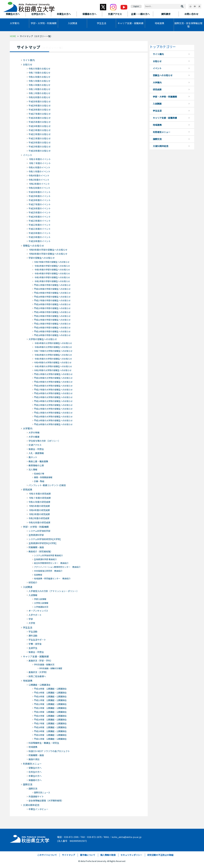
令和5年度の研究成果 (39, 506)
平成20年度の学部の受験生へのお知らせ (52, 328)
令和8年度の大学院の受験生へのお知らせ (53, 347)
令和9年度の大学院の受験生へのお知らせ (53, 343)
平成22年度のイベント (40, 225)
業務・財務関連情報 (43, 477)
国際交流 (28, 784)
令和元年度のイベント (39, 188)
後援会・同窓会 (36, 449)
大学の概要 (34, 437)
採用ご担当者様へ (37, 676)
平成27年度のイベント (40, 204)
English (136, 6)
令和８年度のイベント (40, 159)
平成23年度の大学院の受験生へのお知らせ (53, 405)
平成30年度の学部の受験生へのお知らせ (52, 289)
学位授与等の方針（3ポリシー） (44, 441)
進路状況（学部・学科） (41, 661)
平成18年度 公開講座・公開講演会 (50, 689)
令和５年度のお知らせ (39, 81)
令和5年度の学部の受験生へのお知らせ (52, 270)
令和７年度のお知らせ (39, 73)
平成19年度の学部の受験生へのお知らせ (52, 331)
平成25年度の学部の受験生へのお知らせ (52, 308)
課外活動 (33, 636)
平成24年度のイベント (40, 217)
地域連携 (159, 23)
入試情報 (33, 595)
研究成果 (28, 489)
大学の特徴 (34, 433)
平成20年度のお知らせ (40, 142)
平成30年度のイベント (40, 192)
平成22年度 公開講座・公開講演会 (50, 704)
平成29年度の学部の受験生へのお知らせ (52, 293)
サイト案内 (29, 60)
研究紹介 (33, 582)
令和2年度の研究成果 (39, 518)
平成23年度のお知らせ (40, 130)
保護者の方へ (35, 780)
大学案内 (15, 23)
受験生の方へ (35, 768)
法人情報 (33, 469)
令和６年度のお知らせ (39, 77)
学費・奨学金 (35, 644)
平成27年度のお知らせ (40, 114)
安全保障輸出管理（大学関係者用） (46, 801)
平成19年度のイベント (40, 237)
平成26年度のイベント (40, 208)
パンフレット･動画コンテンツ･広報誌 (47, 485)
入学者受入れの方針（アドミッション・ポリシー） (54, 591)
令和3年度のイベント (39, 180)
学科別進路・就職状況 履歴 (51, 668)
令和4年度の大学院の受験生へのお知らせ (53, 362)
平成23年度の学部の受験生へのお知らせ (52, 316)
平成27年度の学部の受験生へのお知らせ (52, 300)
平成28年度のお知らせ (40, 110)
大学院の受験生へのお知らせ (43, 339)
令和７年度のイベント (40, 163)
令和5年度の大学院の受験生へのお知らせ (53, 359)
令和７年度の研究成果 (40, 498)
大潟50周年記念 (31, 805)
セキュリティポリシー (131, 855)
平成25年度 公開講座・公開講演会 (50, 716)
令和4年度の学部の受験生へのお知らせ (52, 273)
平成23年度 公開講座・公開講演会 (50, 708)
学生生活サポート (37, 640)
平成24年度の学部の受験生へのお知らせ (52, 312)
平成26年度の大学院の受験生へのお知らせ (53, 393)
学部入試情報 (40, 599)
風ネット (33, 457)
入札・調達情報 (36, 453)
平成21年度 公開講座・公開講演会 (50, 700)
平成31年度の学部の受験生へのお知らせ (52, 285)
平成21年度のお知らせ (40, 138)
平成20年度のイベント (40, 233)
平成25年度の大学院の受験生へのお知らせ (53, 397)
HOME (13, 36)
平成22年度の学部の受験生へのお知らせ (52, 320)
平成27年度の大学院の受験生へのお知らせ (53, 390)
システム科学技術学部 (39, 531)
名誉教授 (38, 575)
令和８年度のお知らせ (39, 69)
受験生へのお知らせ (33, 246)
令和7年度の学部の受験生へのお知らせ (52, 262)
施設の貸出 (34, 759)
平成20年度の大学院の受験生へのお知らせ (53, 417)
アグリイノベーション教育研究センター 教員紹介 (57, 567)
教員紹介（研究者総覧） (41, 551)
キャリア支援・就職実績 (130, 23)
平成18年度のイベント (40, 241)
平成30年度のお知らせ (40, 101)
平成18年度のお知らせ (40, 151)
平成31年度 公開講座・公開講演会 (50, 739)
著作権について (88, 855)
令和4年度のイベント (39, 176)
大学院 (32, 623)
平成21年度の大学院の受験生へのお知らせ (53, 413)
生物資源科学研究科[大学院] (42, 543)
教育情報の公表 (36, 465)
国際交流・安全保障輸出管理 (188, 25)
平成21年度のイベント (40, 229)
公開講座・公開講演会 (39, 685)
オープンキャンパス (38, 611)
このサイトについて (47, 855)
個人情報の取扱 (108, 855)
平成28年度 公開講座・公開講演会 (50, 727)
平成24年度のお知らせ (40, 126)
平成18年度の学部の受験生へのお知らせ (52, 335)
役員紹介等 (39, 474)
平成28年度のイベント (40, 200)
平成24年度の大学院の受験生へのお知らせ (53, 401)
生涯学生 (33, 648)
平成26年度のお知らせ (40, 118)
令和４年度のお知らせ (39, 85)
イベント (28, 155)
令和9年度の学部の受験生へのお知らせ (48, 250)
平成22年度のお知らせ (40, 134)
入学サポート (35, 615)
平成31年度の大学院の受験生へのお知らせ (53, 374)
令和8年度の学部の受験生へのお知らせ (48, 254)
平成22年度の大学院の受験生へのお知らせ (53, 409)
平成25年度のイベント (40, 212)
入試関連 (73, 23)
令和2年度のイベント (39, 184)
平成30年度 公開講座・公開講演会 (50, 735)
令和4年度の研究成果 (39, 510)
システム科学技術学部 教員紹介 (48, 555)
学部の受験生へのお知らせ (42, 258)
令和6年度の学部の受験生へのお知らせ (52, 266)
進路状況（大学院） (38, 672)
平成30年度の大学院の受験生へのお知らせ (53, 378)
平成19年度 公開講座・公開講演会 (50, 693)
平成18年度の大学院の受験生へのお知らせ (53, 424)
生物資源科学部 (36, 535)
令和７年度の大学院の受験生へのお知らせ (53, 351)
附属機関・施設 (36, 547)
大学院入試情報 (41, 603)
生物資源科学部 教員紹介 (45, 559)
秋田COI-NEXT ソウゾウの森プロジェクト (49, 751)
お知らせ (28, 64)
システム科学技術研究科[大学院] (45, 539)
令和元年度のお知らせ (39, 97)
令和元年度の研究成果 (39, 522)
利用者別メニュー (32, 764)
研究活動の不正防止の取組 (160, 855)
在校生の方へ (35, 772)
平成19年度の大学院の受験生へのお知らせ (53, 420)
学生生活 (102, 23)
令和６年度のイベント (39, 167)
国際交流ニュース (42, 792)
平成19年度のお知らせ (40, 147)
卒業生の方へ (35, 776)
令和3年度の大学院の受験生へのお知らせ (53, 366)
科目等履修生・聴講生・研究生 (44, 743)
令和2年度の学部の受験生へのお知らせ (52, 281)
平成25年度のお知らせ (40, 122)
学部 (31, 619)
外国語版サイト (36, 796)
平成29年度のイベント (40, 196)
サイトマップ (68, 855)
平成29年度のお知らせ (40, 106)
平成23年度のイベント (40, 221)
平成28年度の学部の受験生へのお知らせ (52, 297)
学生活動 (33, 632)
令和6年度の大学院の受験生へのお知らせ (53, 355)
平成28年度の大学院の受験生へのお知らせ (53, 386)
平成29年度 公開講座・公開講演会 (50, 731)
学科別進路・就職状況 (44, 665)
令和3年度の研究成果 (39, 514)
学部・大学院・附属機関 (44, 23)
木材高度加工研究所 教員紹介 (48, 571)
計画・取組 (39, 481)
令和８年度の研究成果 (40, 494)
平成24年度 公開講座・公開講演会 (50, 712)
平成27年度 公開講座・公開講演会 (50, 723)
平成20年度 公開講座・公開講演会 (50, 696)
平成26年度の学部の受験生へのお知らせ (52, 304)
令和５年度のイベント (39, 171)
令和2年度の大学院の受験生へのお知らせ (53, 370)
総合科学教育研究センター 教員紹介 (51, 563)
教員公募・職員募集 (38, 461)
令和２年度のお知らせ (39, 93)
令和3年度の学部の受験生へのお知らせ (52, 277)
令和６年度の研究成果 (39, 502)
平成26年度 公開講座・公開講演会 (50, 720)
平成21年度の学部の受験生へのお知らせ (52, 324)
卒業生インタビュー (38, 809)
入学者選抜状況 (41, 607)
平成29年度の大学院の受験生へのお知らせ (53, 382)
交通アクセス (35, 445)
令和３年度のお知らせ (39, 89)
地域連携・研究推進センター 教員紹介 (52, 578)
